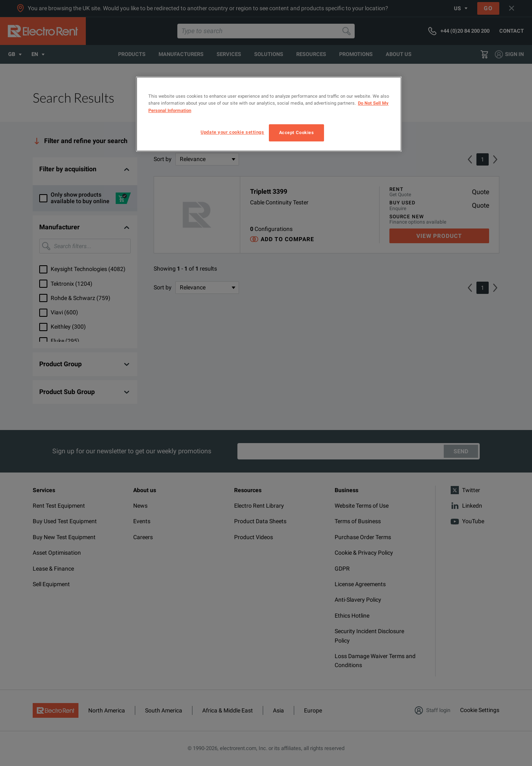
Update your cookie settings (232, 132)
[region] (269, 114)
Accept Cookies (297, 132)
